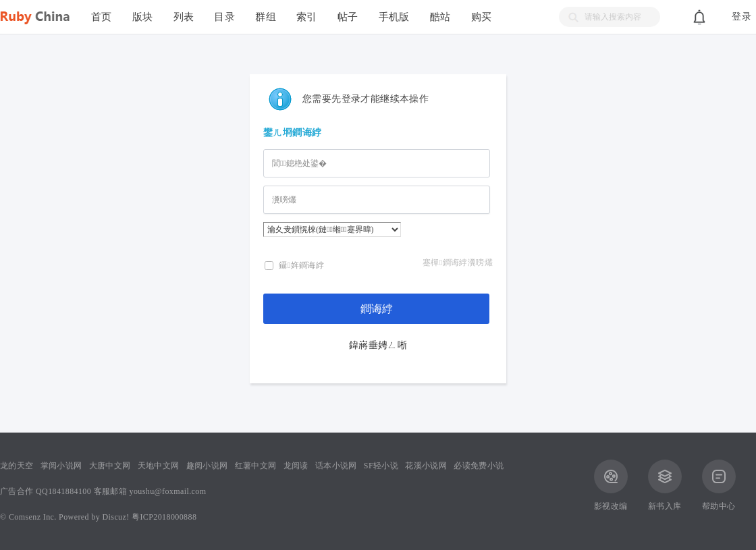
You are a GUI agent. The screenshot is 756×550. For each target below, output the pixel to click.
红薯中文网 (256, 466)
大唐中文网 (110, 466)
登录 (741, 17)
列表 (184, 17)
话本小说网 (336, 466)
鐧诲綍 (377, 309)
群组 (266, 17)
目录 (224, 17)
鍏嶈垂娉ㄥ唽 (378, 345)
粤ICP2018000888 (164, 517)
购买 (482, 17)
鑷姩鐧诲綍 (294, 265)
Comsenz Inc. (33, 517)
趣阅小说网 (207, 466)
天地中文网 (159, 466)
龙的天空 (17, 466)
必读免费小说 (479, 466)
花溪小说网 (426, 466)
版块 (143, 17)
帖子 (348, 17)
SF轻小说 (381, 466)
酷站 (440, 17)
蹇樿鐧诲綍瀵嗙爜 (458, 263)
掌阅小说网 (61, 466)
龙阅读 (296, 466)
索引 (307, 17)
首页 (102, 17)
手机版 (394, 17)
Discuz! (116, 517)
